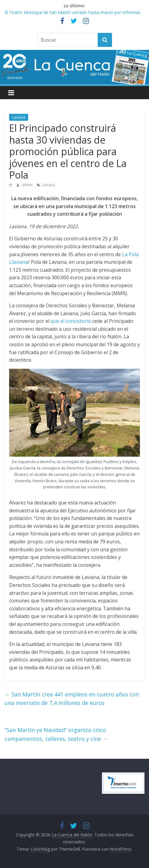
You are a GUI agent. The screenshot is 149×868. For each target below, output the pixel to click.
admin (28, 185)
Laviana (19, 117)
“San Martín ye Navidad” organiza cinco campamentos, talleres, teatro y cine (56, 734)
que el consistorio (71, 321)
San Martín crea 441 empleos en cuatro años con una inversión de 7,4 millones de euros (72, 699)
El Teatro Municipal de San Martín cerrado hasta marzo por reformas (73, 12)
